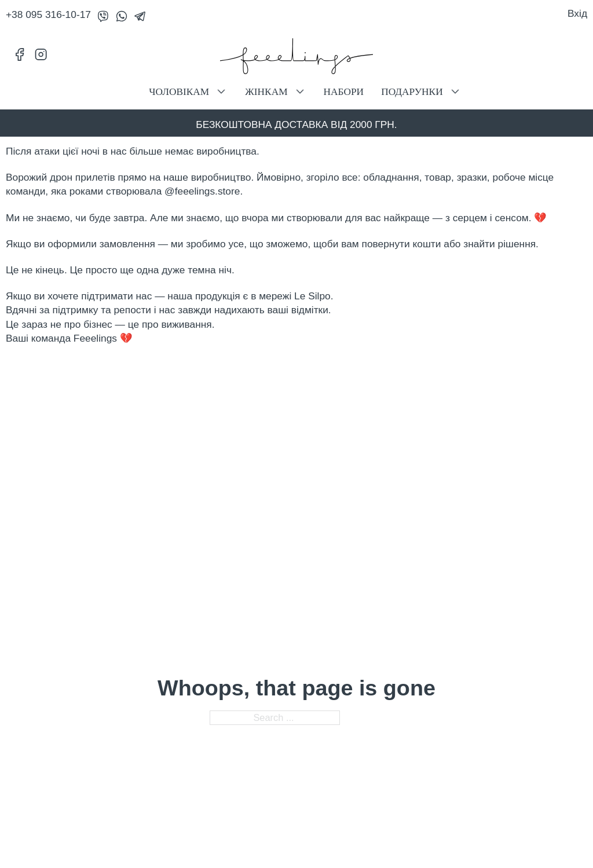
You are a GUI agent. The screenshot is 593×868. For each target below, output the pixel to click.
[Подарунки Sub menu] (455, 91)
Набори (344, 92)
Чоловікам (179, 92)
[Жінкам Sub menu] (300, 91)
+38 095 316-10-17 (48, 14)
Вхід (577, 13)
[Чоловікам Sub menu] (221, 91)
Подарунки (412, 92)
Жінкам (266, 92)
